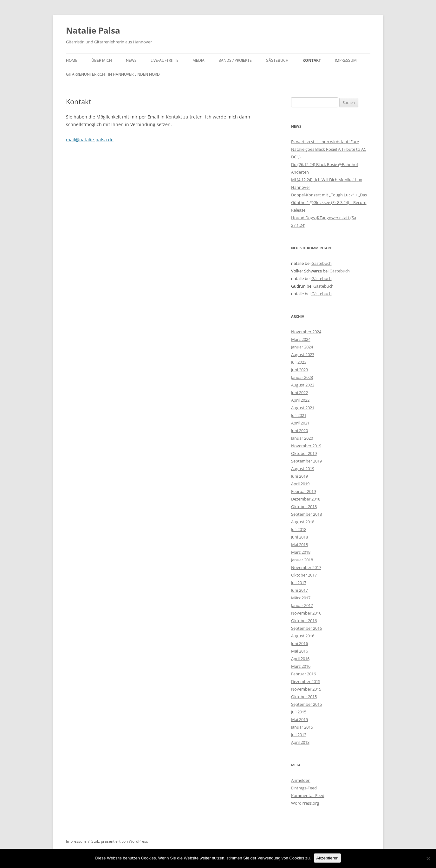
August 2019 (303, 469)
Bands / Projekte (235, 60)
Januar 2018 (302, 560)
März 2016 (301, 666)
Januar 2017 (302, 605)
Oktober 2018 (304, 507)
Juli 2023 (299, 362)
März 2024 (301, 339)
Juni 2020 (299, 431)
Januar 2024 (302, 347)
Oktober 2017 (304, 575)
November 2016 (306, 613)
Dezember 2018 (306, 499)
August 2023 (303, 354)
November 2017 (306, 567)
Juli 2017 (299, 583)
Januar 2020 (302, 438)
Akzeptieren (327, 858)
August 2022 (303, 385)
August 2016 (303, 636)
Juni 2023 (299, 370)
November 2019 (306, 446)
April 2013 (300, 742)
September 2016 (306, 628)
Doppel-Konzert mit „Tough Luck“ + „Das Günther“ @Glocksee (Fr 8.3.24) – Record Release (329, 202)
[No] (428, 858)
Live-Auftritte (165, 60)
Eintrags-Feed (304, 788)
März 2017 (301, 598)
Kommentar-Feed (308, 795)
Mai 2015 (299, 719)
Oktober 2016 (304, 621)
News (131, 60)
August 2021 (303, 408)
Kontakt (312, 60)
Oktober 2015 (304, 697)
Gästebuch (277, 60)
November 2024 (306, 332)
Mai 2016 (299, 651)
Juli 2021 (299, 415)
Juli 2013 (299, 735)
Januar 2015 (302, 727)
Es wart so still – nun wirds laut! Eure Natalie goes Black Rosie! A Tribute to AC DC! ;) (329, 149)
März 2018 (301, 552)
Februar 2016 (303, 674)
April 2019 (300, 484)
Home (72, 60)
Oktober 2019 (304, 453)
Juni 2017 (299, 590)
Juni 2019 (299, 476)
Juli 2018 (299, 529)
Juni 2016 (299, 643)
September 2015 (306, 704)
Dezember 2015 (306, 681)
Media (198, 60)
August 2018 (303, 522)
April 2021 (300, 423)
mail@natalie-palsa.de (90, 140)
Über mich (102, 60)
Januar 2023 (302, 377)
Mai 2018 (299, 545)
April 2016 (300, 659)
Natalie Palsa (93, 30)
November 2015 (306, 689)
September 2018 (306, 514)
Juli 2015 (299, 712)
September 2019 (306, 461)
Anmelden (301, 780)
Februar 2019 (303, 491)
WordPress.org (305, 803)
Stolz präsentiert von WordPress (120, 841)
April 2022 (300, 400)
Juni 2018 (299, 537)
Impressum (346, 60)
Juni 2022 (299, 393)
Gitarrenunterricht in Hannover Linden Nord (113, 74)
